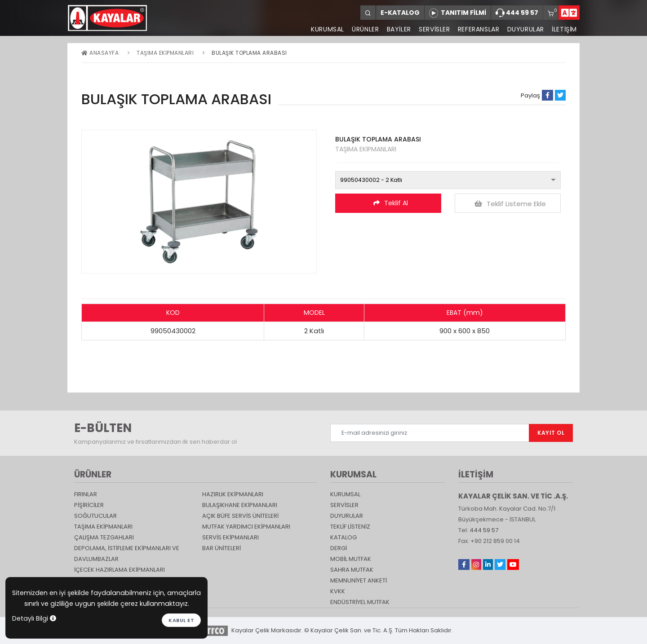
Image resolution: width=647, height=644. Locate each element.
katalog (343, 537)
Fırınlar (86, 494)
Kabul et (181, 620)
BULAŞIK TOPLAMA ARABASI (249, 53)
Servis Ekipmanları (230, 537)
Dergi (339, 548)
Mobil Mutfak (351, 559)
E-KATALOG (400, 13)
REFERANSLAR (478, 29)
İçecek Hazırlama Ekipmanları (120, 570)
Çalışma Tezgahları (104, 537)
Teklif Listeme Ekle (510, 204)
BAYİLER (398, 29)
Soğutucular (95, 516)
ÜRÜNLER (363, 29)
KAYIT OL (551, 433)
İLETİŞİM (564, 29)
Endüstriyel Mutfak (360, 602)
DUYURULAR (525, 29)
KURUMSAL (326, 29)
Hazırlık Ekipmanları (233, 494)
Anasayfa (100, 53)
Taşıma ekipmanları (165, 53)
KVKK (338, 591)
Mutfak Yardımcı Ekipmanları (246, 527)
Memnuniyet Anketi (359, 580)
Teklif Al (391, 203)
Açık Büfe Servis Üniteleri (240, 516)
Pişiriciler (89, 505)
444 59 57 (517, 13)
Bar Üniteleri (222, 548)
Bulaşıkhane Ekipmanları (240, 505)
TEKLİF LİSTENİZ (350, 527)
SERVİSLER (433, 29)
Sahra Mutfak (352, 570)
